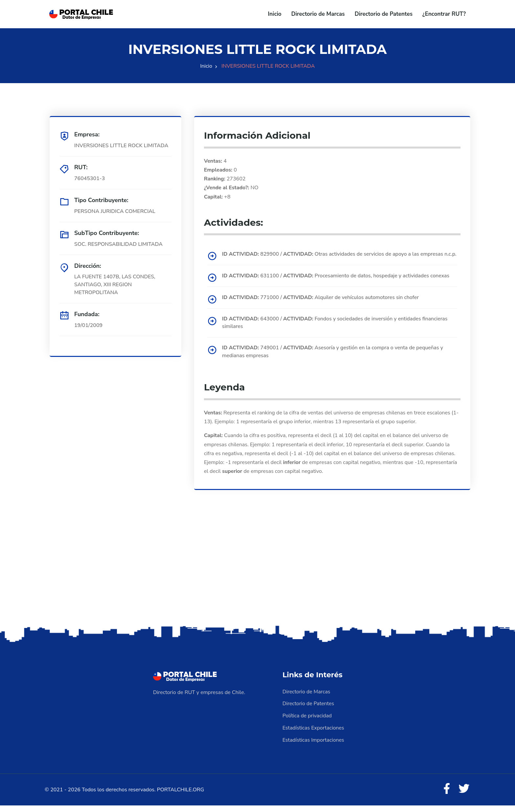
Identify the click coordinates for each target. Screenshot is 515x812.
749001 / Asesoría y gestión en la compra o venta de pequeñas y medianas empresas (334, 359)
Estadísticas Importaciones (314, 746)
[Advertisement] (257, 580)
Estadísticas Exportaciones (314, 734)
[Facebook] (446, 796)
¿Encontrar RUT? (444, 14)
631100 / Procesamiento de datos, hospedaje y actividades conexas (337, 283)
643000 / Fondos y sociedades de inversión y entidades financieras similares (336, 330)
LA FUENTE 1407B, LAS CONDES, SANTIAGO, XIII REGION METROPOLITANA (115, 285)
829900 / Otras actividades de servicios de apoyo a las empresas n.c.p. (334, 258)
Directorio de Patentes (384, 14)
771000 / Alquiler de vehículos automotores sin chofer (322, 305)
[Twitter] (464, 796)
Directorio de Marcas (318, 14)
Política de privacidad (307, 723)
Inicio (275, 14)
